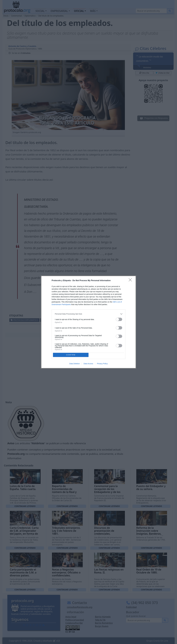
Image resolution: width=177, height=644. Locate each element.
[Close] (131, 281)
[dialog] (88, 322)
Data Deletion (75, 364)
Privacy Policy (102, 364)
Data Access (88, 364)
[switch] (119, 319)
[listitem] (88, 314)
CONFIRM (71, 355)
